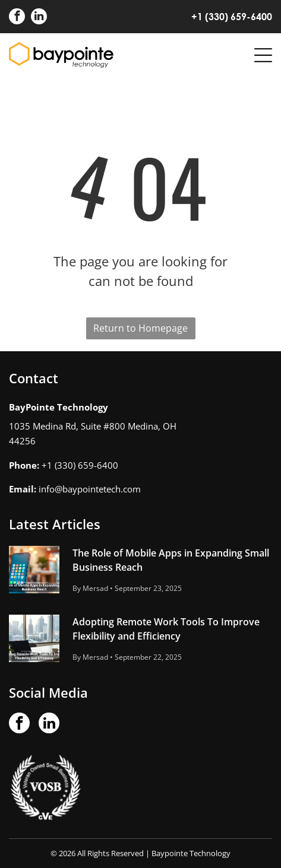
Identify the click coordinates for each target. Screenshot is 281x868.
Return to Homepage (140, 328)
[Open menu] (263, 55)
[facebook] (17, 18)
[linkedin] (39, 18)
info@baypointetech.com (90, 489)
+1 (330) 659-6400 (232, 16)
